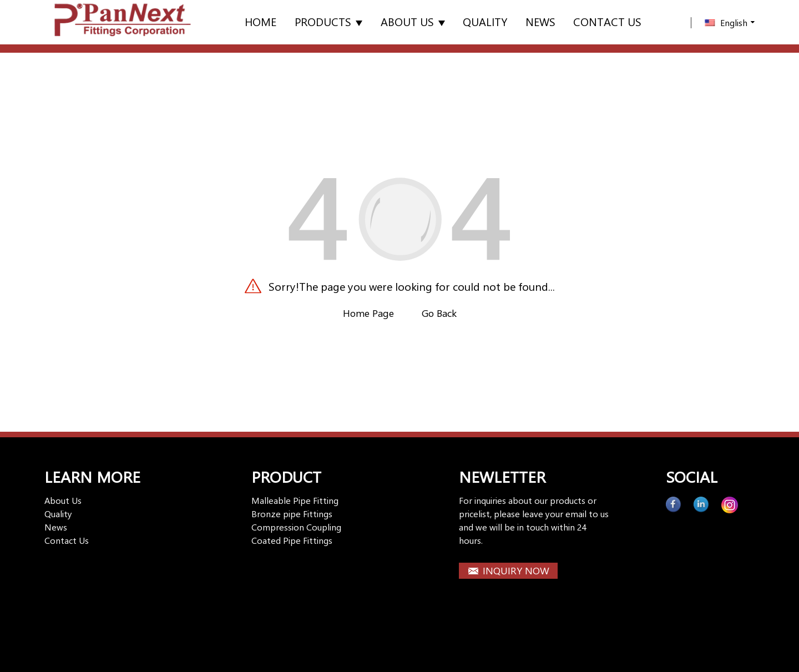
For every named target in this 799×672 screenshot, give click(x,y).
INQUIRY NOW (516, 570)
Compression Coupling (296, 527)
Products (328, 21)
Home (261, 21)
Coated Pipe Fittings (292, 540)
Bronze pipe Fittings (292, 514)
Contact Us (67, 540)
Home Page (368, 313)
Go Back (439, 313)
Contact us (607, 21)
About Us (413, 21)
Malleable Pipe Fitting (295, 500)
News (540, 21)
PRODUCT (286, 476)
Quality (485, 21)
